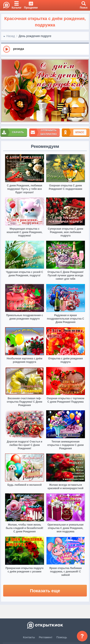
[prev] (5, 91)
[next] (85, 91)
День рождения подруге (35, 36)
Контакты (29, 637)
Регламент (46, 637)
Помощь (62, 637)
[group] (45, 49)
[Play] (7, 49)
